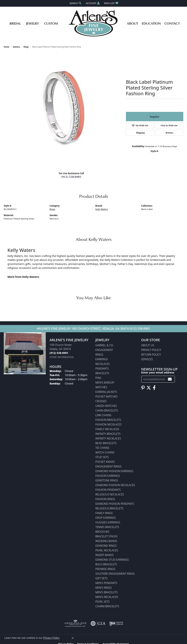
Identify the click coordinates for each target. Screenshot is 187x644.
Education (151, 23)
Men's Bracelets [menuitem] (107, 592)
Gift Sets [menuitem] (102, 578)
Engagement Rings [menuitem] (109, 466)
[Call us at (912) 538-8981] (59, 353)
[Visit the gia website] (98, 623)
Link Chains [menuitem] (103, 415)
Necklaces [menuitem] (103, 364)
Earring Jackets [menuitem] (106, 392)
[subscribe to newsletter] (170, 379)
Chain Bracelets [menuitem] (107, 410)
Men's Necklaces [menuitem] (107, 597)
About (132, 23)
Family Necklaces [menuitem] (107, 429)
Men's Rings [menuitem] (104, 588)
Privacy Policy (151, 350)
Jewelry (32, 23)
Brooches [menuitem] (102, 532)
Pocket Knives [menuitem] (105, 462)
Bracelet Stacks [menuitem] (106, 536)
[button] (75, 3)
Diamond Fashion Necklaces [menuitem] (115, 485)
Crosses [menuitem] (101, 401)
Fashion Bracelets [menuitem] (108, 420)
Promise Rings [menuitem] (105, 569)
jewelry (16, 47)
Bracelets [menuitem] (102, 373)
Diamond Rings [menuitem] (106, 546)
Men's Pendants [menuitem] (106, 583)
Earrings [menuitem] (102, 359)
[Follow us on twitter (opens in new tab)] (149, 388)
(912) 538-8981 (71, 177)
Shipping (140, 133)
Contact (172, 23)
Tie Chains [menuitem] (102, 448)
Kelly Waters (102, 209)
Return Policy (151, 355)
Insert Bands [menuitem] (105, 555)
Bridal (15, 23)
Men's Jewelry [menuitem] (105, 383)
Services (147, 359)
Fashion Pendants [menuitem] (108, 490)
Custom (51, 23)
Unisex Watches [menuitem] (106, 406)
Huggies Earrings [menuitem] (108, 522)
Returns (169, 133)
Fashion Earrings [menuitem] (108, 476)
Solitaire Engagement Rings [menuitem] (115, 574)
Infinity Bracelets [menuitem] (108, 434)
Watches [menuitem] (101, 387)
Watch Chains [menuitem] (105, 452)
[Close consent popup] (73, 638)
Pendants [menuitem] (102, 369)
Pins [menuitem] (98, 378)
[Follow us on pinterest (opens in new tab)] (143, 388)
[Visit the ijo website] (116, 623)
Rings (26, 47)
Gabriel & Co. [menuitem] (105, 345)
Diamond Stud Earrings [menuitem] (112, 560)
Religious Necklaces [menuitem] (110, 494)
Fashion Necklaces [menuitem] (109, 424)
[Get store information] (62, 357)
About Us (148, 345)
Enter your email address (158, 372)
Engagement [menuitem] (104, 350)
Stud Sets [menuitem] (102, 457)
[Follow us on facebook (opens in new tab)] (154, 388)
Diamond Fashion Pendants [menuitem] (115, 504)
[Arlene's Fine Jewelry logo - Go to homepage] (93, 23)
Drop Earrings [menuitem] (106, 518)
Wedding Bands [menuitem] (106, 541)
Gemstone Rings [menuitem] (107, 480)
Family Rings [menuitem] (104, 513)
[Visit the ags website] (75, 623)
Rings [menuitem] (99, 355)
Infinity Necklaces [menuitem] (108, 438)
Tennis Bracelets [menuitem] (107, 527)
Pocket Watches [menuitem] (107, 396)
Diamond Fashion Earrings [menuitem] (114, 471)
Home (7, 47)
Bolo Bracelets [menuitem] (106, 564)
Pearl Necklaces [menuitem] (107, 550)
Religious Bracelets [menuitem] (109, 508)
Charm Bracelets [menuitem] (107, 606)
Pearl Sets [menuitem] (103, 602)
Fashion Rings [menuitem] (105, 499)
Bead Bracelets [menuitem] (106, 443)
